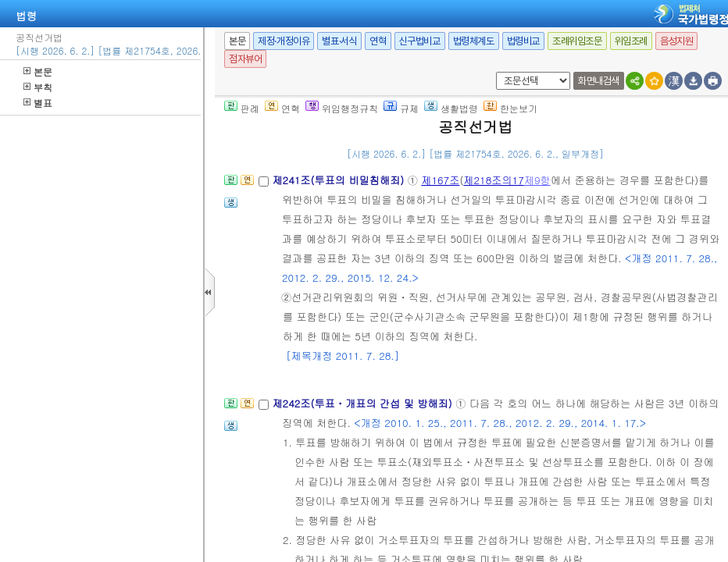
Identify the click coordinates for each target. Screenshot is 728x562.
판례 (242, 108)
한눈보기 (510, 108)
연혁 (378, 41)
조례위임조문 (577, 41)
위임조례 (631, 41)
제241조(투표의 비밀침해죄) (339, 180)
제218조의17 (493, 180)
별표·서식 (339, 41)
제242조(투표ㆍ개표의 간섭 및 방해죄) (364, 403)
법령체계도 (474, 41)
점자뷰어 (245, 59)
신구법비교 (420, 41)
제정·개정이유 (284, 41)
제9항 (537, 180)
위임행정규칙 (342, 108)
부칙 (38, 87)
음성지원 (676, 41)
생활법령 (451, 108)
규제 (401, 108)
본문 (38, 71)
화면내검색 (599, 81)
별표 (38, 103)
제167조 (440, 180)
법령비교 (523, 41)
